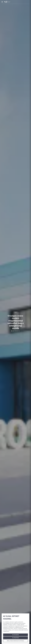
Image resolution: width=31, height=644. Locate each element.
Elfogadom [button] (16, 635)
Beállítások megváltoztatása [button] (16, 641)
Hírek (15, 312)
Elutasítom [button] (16, 638)
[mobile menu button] (2, 2)
